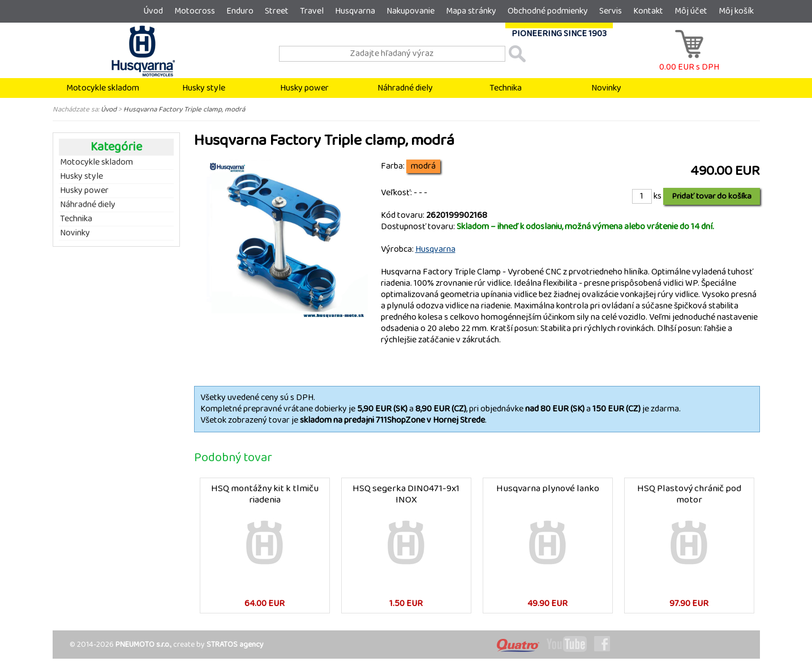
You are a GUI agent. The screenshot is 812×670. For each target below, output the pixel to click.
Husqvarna (355, 11)
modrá (423, 166)
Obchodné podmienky (548, 11)
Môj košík (736, 11)
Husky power (304, 88)
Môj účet (691, 11)
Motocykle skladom (103, 88)
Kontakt (648, 11)
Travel (312, 11)
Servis (611, 11)
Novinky (606, 88)
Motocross (195, 11)
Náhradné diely (405, 88)
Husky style (204, 88)
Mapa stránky (471, 11)
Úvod (153, 11)
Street (277, 11)
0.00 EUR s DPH (689, 61)
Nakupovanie (411, 11)
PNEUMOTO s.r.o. (143, 645)
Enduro (240, 11)
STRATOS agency (235, 645)
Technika (506, 88)
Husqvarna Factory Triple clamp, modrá (184, 109)
